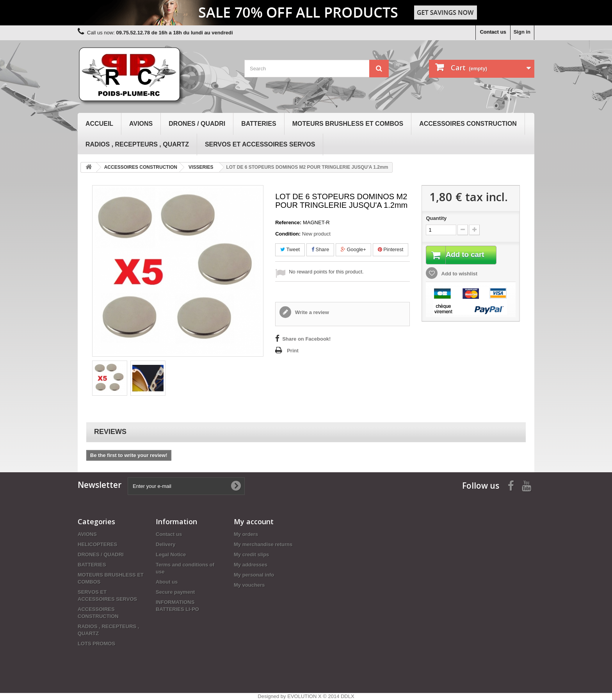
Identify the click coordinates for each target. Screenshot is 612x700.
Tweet (290, 249)
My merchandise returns (263, 544)
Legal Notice (171, 554)
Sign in (522, 32)
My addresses (251, 565)
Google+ (353, 249)
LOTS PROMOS (96, 644)
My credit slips (251, 554)
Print (293, 351)
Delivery (166, 544)
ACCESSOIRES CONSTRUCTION (468, 124)
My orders (246, 534)
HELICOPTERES (97, 544)
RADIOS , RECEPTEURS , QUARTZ (137, 144)
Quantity (436, 218)
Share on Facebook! (306, 339)
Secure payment (175, 592)
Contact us (493, 32)
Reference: (288, 222)
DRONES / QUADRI (197, 124)
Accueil (99, 124)
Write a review (311, 312)
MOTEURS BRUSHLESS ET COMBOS (348, 124)
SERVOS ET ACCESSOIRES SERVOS (260, 144)
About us (167, 582)
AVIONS (141, 124)
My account (254, 521)
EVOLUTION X (304, 696)
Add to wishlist (459, 274)
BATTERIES (259, 124)
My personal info (254, 575)
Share (320, 249)
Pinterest (391, 249)
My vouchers (249, 585)
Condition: (288, 234)
